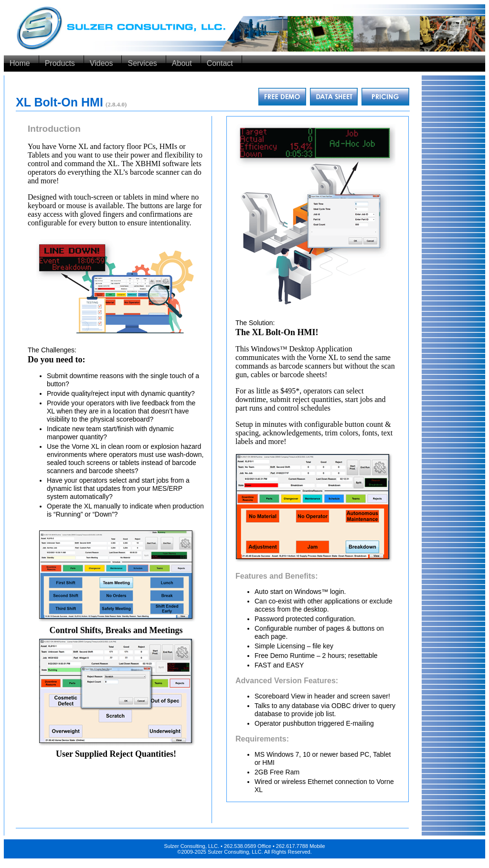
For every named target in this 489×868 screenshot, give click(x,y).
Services (142, 63)
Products (60, 63)
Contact (220, 63)
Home (20, 63)
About (182, 63)
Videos (101, 63)
